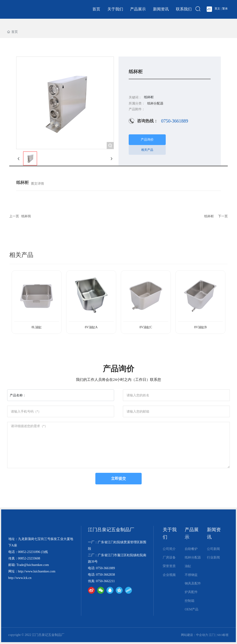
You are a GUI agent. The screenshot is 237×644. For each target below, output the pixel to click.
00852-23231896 (29, 552)
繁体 (225, 9)
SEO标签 (223, 635)
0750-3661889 (175, 121)
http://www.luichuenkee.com (37, 571)
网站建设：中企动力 (195, 635)
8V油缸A (91, 327)
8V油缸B (200, 327)
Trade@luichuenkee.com (33, 565)
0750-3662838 (106, 575)
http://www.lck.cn (20, 578)
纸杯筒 (26, 216)
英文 (217, 9)
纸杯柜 (209, 216)
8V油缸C (146, 327)
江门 (212, 635)
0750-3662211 (105, 581)
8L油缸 (37, 327)
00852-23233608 (29, 558)
